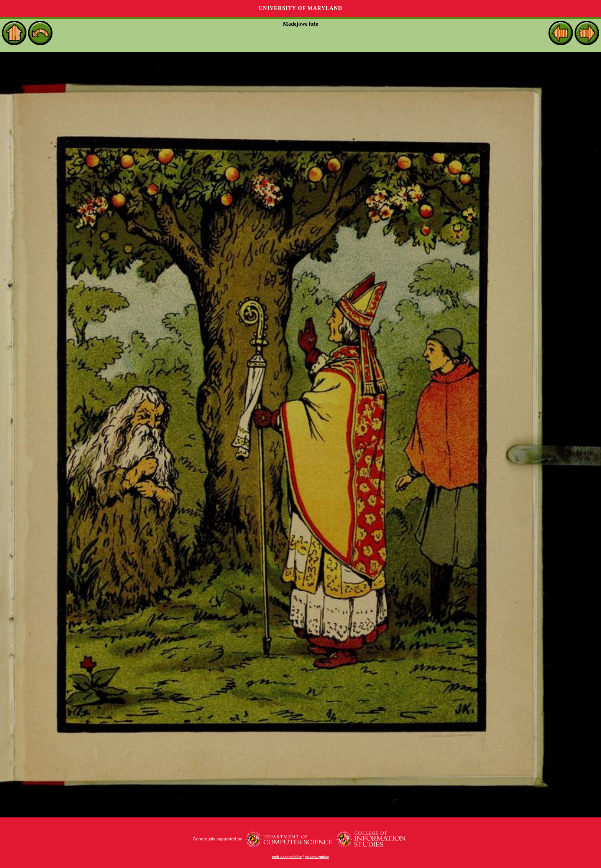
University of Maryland (300, 8)
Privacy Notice (317, 857)
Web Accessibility (287, 857)
